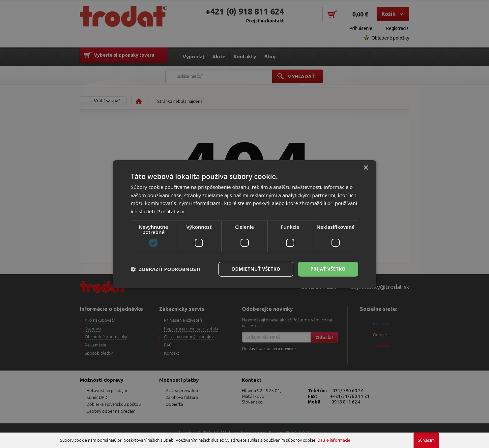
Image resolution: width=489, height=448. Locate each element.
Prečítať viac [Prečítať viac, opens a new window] (171, 211)
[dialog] (244, 224)
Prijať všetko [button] (328, 269)
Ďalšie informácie (334, 440)
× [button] (366, 168)
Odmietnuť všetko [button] (256, 269)
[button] (166, 269)
